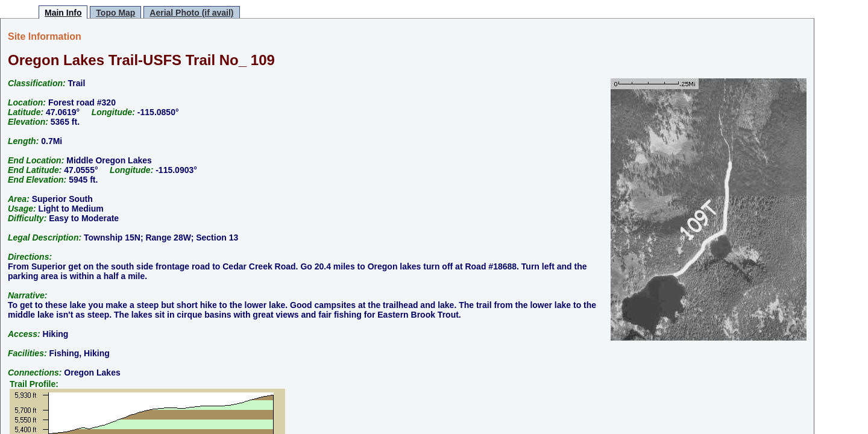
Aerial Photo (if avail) (191, 13)
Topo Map (115, 13)
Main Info (63, 13)
